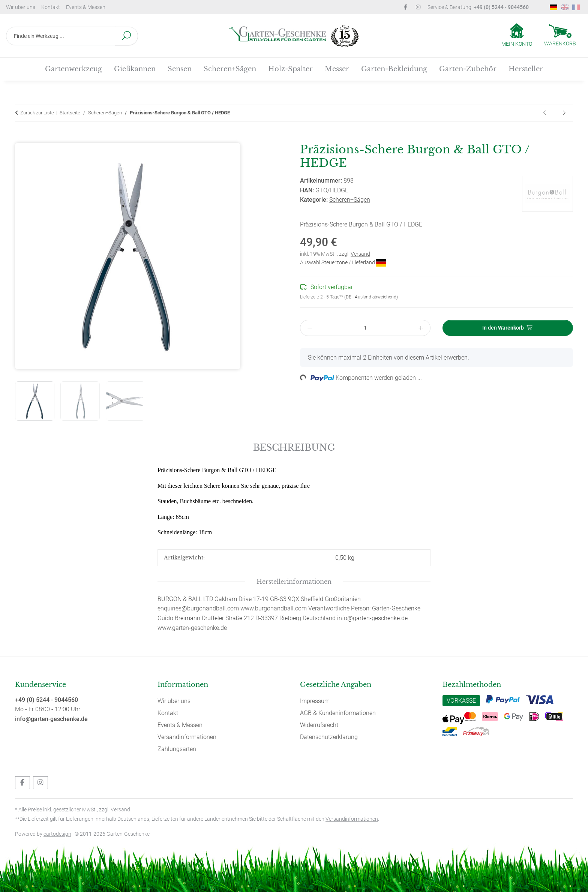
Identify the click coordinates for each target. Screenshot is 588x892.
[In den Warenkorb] (21, 138)
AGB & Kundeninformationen (338, 713)
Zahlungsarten (177, 749)
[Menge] (365, 328)
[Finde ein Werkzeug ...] (61, 36)
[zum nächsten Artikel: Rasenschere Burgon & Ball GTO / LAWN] (564, 113)
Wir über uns (21, 7)
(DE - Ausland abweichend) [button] (371, 297)
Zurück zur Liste (37, 113)
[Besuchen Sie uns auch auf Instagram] (40, 783)
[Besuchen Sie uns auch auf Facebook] (22, 783)
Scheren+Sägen (350, 200)
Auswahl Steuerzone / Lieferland (343, 262)
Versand (360, 254)
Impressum (315, 701)
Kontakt (51, 7)
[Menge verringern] (310, 328)
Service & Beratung (478, 7)
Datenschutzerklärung (329, 737)
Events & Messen (86, 7)
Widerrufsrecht (319, 725)
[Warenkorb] (560, 36)
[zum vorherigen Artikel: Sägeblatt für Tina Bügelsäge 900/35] (545, 113)
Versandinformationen (187, 737)
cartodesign (57, 834)
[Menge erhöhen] (421, 328)
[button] (517, 36)
